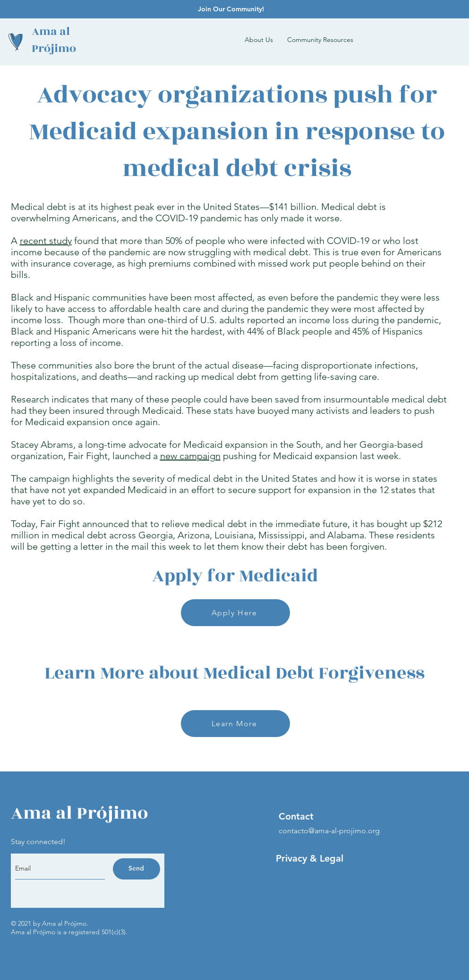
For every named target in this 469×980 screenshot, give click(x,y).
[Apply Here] (235, 613)
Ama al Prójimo (54, 40)
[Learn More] (235, 724)
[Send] (136, 869)
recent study (46, 241)
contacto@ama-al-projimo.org (329, 831)
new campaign (190, 456)
